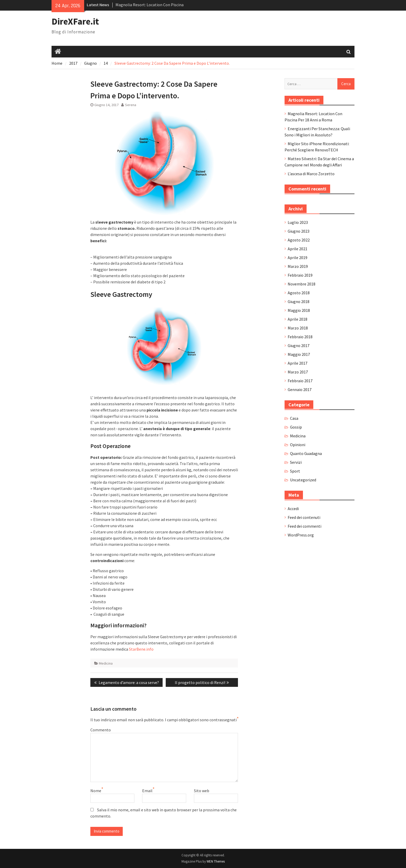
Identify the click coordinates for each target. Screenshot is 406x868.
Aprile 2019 (298, 258)
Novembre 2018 (302, 284)
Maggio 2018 (299, 310)
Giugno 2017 (299, 345)
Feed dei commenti (304, 526)
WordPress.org (301, 535)
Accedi (293, 509)
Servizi (296, 462)
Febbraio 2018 (300, 337)
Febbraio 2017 (300, 381)
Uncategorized (303, 480)
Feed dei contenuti (304, 517)
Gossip (296, 427)
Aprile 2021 (298, 249)
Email (147, 791)
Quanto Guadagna (306, 453)
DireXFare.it (75, 21)
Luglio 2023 (298, 222)
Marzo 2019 (298, 266)
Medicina (106, 663)
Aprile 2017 (298, 363)
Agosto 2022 (299, 240)
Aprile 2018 (298, 319)
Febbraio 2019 (300, 275)
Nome (96, 791)
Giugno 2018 (299, 301)
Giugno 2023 (299, 231)
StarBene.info (141, 649)
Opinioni (298, 445)
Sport (295, 471)
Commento (101, 730)
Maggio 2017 (299, 354)
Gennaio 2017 (300, 389)
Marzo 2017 (298, 372)
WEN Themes (216, 861)
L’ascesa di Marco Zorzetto (311, 174)
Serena (131, 105)
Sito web (202, 791)
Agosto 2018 (299, 293)
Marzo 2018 (298, 328)
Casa (294, 418)
